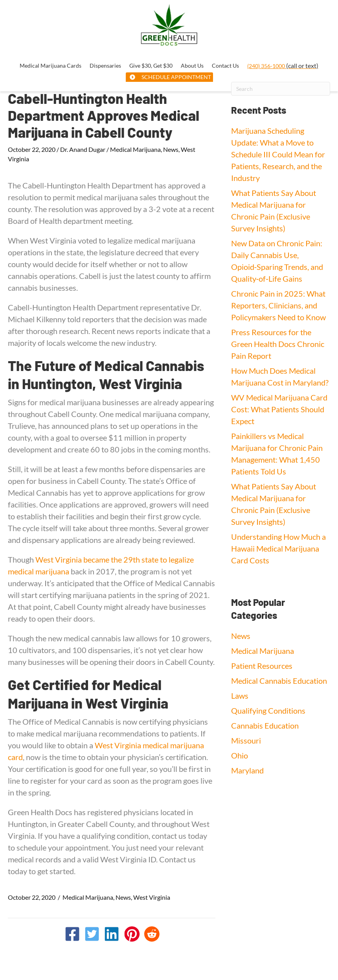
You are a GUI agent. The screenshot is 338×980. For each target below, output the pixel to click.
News (171, 149)
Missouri (246, 740)
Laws (240, 696)
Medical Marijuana (135, 149)
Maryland (247, 770)
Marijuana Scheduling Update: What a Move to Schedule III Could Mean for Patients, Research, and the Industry (278, 154)
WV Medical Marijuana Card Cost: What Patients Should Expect (279, 409)
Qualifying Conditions (268, 711)
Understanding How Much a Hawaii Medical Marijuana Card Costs (278, 548)
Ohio (240, 755)
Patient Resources (262, 666)
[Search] (281, 89)
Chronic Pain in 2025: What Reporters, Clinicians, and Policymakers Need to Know (278, 305)
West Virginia (152, 897)
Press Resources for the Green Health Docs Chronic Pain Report (278, 344)
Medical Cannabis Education (279, 681)
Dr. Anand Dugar (83, 149)
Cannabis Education (265, 725)
